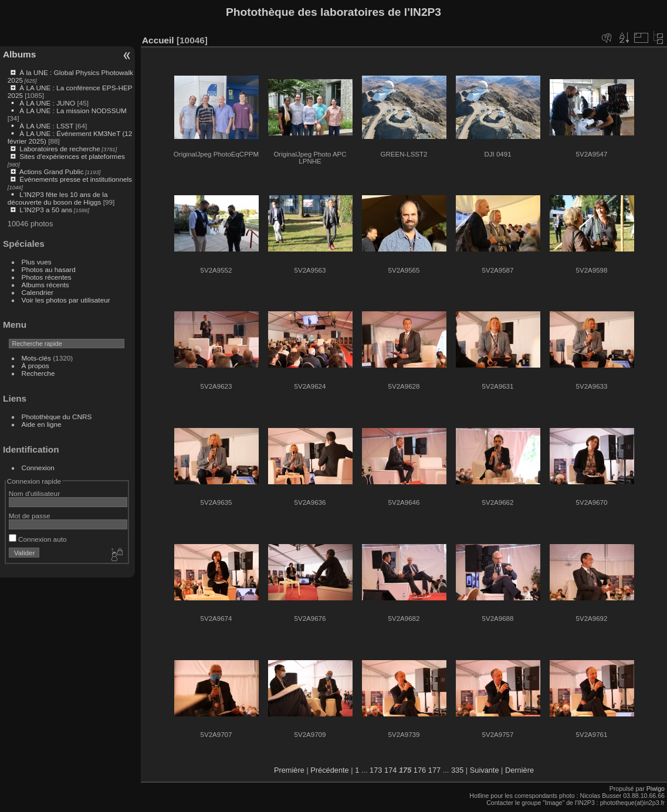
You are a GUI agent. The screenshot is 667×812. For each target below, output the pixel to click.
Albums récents (45, 285)
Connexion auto (38, 539)
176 (420, 770)
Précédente (329, 770)
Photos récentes (47, 277)
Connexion (38, 468)
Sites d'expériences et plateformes (72, 156)
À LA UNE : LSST (46, 126)
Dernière (519, 770)
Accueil (158, 40)
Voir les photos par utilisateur (66, 300)
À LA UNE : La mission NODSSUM (73, 111)
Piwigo (656, 789)
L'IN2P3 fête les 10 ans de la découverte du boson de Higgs (58, 198)
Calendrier (38, 292)
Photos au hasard (49, 269)
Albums (19, 54)
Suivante (485, 770)
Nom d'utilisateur (34, 493)
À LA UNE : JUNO (48, 103)
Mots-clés (36, 358)
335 (457, 770)
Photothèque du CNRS (57, 417)
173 (376, 770)
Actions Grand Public (52, 171)
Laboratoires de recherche (60, 149)
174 (390, 770)
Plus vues (37, 262)
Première (289, 770)
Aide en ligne (42, 424)
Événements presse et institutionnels (76, 179)
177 (434, 770)
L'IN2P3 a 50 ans (46, 210)
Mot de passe (30, 516)
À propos (35, 366)
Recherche (38, 373)
